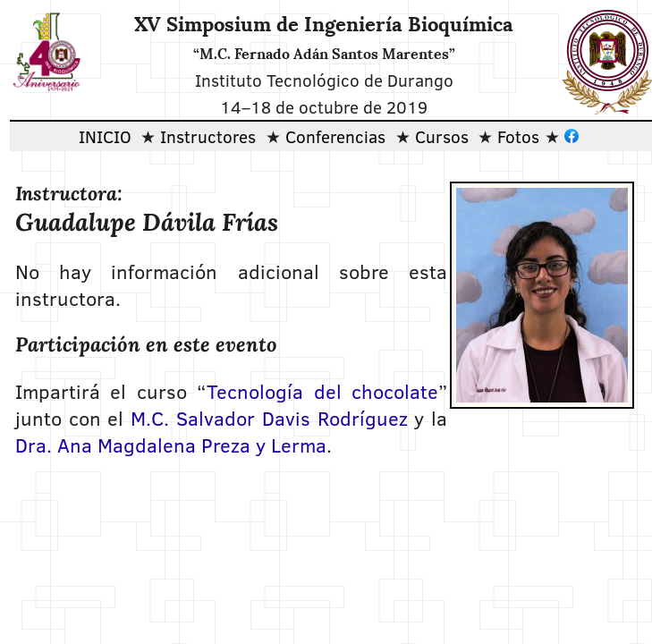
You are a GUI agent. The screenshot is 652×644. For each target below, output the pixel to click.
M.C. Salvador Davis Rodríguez (269, 418)
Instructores (208, 136)
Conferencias (335, 136)
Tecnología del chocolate (322, 391)
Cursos (442, 136)
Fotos (518, 136)
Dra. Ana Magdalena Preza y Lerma (171, 445)
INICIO (105, 136)
